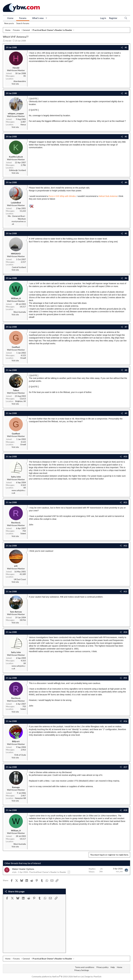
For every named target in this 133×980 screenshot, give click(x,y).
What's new (38, 18)
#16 (125, 721)
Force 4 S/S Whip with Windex (62, 196)
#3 (126, 137)
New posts (9, 23)
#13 (125, 592)
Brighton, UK (21, 401)
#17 (125, 767)
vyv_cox (119, 871)
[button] (46, 18)
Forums (23, 18)
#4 (126, 182)
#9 (126, 413)
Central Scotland (19, 267)
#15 (125, 678)
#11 (125, 502)
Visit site (15, 84)
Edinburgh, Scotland (18, 170)
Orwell (23, 358)
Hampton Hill (20, 798)
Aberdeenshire (20, 81)
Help (113, 967)
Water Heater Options (23, 869)
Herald (8, 41)
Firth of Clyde (20, 755)
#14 (125, 632)
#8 (126, 370)
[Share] (122, 47)
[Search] (126, 18)
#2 (126, 93)
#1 (126, 47)
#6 (126, 278)
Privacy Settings (82, 970)
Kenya (23, 125)
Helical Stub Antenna (108, 196)
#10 (125, 457)
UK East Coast (20, 579)
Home (10, 18)
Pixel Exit (97, 977)
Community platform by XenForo (58, 977)
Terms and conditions (85, 967)
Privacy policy (102, 967)
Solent (23, 533)
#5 (126, 233)
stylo (14, 872)
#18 (125, 810)
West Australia (20, 312)
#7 (126, 327)
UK (25, 488)
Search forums (23, 23)
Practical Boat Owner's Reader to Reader (48, 872)
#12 (125, 546)
